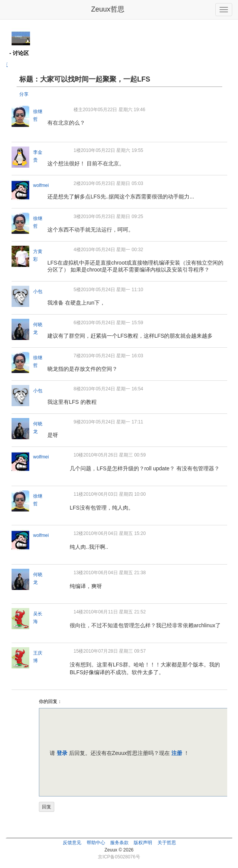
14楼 (78, 612)
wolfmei (41, 185)
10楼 (78, 455)
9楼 (77, 422)
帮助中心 (96, 843)
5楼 (77, 290)
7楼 (77, 356)
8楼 (77, 389)
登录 (62, 753)
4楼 (77, 250)
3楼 (77, 217)
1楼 (77, 150)
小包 (38, 292)
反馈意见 (72, 843)
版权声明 (143, 843)
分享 (24, 94)
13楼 (78, 573)
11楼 (78, 494)
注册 (177, 753)
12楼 (78, 533)
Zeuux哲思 (107, 9)
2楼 (77, 183)
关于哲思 (167, 843)
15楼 (78, 651)
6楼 (77, 323)
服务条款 (119, 843)
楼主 (78, 110)
